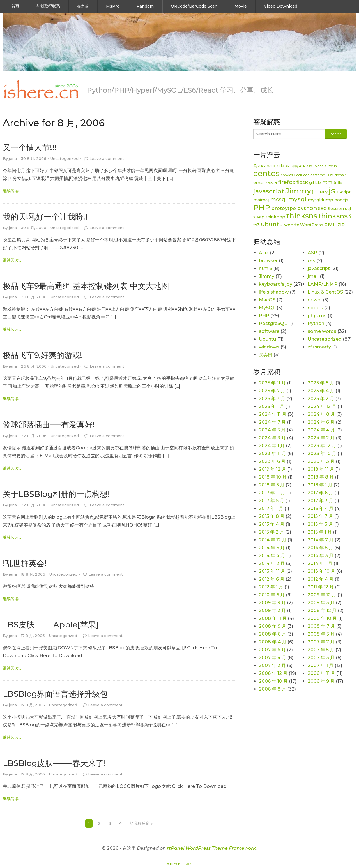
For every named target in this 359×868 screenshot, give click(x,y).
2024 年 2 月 (321, 438)
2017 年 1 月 (271, 508)
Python (316, 323)
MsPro (113, 6)
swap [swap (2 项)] (259, 217)
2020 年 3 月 (321, 461)
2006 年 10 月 (273, 681)
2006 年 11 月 (321, 673)
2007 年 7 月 (321, 642)
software (269, 331)
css (311, 261)
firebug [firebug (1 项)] (271, 183)
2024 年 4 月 (321, 430)
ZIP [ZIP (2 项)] (341, 225)
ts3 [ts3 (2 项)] (256, 225)
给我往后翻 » (141, 823)
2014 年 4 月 (272, 556)
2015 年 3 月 (320, 524)
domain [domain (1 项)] (341, 175)
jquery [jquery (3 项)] (320, 192)
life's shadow (274, 292)
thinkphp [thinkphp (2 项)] (275, 217)
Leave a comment (107, 158)
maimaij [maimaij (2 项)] (261, 200)
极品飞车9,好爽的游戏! (42, 355)
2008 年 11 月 (273, 618)
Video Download (281, 6)
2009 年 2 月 (272, 610)
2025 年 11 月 (272, 383)
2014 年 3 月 (321, 556)
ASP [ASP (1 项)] (302, 166)
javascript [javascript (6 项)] (269, 191)
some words (322, 331)
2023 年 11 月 (272, 453)
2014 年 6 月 (272, 548)
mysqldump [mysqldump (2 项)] (320, 200)
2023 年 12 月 (322, 446)
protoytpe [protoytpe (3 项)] (284, 208)
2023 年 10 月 (322, 453)
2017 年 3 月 (320, 501)
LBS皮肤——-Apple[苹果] (51, 625)
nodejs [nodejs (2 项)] (341, 200)
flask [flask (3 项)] (302, 182)
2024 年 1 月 (272, 446)
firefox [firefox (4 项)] (287, 182)
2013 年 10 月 (321, 571)
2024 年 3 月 (272, 438)
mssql (315, 300)
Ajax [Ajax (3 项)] (258, 165)
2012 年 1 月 (271, 587)
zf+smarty (319, 347)
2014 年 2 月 (272, 563)
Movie (241, 6)
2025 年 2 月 (321, 399)
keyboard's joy (276, 284)
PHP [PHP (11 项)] (262, 207)
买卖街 (266, 355)
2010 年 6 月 (272, 595)
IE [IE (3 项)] (340, 182)
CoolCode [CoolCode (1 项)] (302, 175)
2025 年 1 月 (271, 406)
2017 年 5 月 (271, 501)
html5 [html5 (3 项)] (329, 182)
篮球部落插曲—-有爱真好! (49, 424)
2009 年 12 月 (322, 595)
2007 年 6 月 (272, 650)
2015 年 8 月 (272, 516)
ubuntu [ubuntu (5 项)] (272, 224)
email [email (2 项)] (259, 183)
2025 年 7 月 (272, 391)
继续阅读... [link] (12, 191)
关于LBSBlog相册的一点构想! (56, 494)
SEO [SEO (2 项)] (322, 209)
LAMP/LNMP (323, 284)
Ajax (264, 253)
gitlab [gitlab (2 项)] (315, 183)
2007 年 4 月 (272, 658)
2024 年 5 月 (272, 430)
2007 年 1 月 (321, 665)
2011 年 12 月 (321, 587)
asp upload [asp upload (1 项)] (315, 166)
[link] (41, 90)
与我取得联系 (48, 6)
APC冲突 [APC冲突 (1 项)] (292, 166)
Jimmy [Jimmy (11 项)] (298, 191)
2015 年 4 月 (272, 524)
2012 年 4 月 (321, 579)
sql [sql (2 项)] (348, 209)
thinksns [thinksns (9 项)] (302, 216)
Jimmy (267, 276)
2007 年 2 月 (272, 665)
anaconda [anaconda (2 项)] (274, 166)
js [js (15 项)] (332, 191)
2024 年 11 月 (273, 414)
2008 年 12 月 (322, 610)
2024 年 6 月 (321, 422)
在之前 (83, 6)
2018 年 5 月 (272, 485)
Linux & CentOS (325, 292)
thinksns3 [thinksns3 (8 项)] (335, 216)
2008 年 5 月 (321, 634)
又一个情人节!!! (30, 147)
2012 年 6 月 (272, 579)
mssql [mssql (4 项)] (279, 199)
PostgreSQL (273, 323)
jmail (313, 276)
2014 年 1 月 (320, 563)
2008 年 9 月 (272, 626)
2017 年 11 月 (272, 493)
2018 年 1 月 (320, 485)
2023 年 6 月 (272, 461)
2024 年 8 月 (321, 414)
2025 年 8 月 (321, 383)
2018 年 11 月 (321, 469)
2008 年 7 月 (321, 626)
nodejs (315, 308)
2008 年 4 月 (273, 642)
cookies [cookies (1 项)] (287, 175)
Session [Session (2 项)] (336, 209)
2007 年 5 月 (321, 650)
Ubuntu (267, 339)
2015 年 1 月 (320, 532)
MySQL (267, 308)
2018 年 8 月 (321, 477)
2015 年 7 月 (320, 516)
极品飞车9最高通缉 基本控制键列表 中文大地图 (86, 286)
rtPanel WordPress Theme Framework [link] (211, 848)
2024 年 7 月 (272, 422)
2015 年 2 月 (271, 532)
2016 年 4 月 (321, 508)
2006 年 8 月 (272, 689)
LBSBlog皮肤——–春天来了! (54, 763)
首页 (15, 6)
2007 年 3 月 (321, 658)
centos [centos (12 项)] (266, 173)
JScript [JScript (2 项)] (343, 192)
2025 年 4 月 (321, 391)
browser (268, 261)
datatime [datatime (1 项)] (318, 175)
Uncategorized (65, 158)
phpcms (317, 316)
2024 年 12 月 (322, 406)
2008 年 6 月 (272, 634)
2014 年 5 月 (320, 548)
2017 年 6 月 (320, 493)
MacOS (267, 300)
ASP (312, 253)
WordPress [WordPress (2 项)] (312, 225)
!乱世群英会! (25, 563)
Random (145, 6)
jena (13, 158)
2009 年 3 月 (321, 603)
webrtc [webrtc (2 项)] (292, 225)
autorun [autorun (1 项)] (331, 166)
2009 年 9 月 (272, 603)
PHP (264, 316)
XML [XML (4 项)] (330, 224)
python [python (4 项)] (307, 208)
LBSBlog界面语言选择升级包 (55, 694)
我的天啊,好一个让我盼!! (45, 217)
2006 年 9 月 (321, 681)
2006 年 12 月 (273, 673)
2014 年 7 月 (321, 540)
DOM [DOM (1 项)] (330, 175)
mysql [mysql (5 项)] (297, 199)
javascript (319, 268)
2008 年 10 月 (322, 618)
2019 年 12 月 (272, 469)
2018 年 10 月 (273, 477)
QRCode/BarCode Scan (194, 6)
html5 (265, 268)
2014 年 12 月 (273, 540)
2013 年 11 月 (272, 571)
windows (269, 347)
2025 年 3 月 (272, 399)
